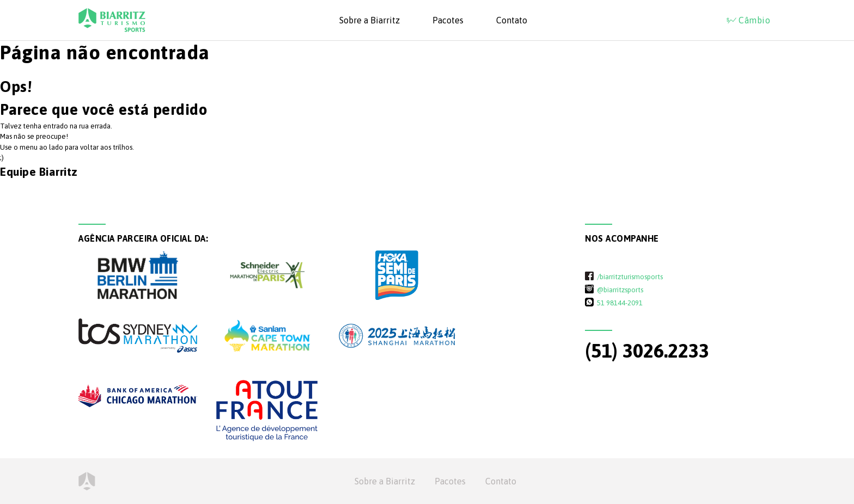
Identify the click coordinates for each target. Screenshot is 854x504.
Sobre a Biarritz (370, 20)
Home (87, 481)
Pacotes (448, 20)
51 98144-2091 (620, 303)
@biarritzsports (620, 290)
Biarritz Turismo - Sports (112, 20)
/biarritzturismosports (630, 276)
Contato (512, 20)
